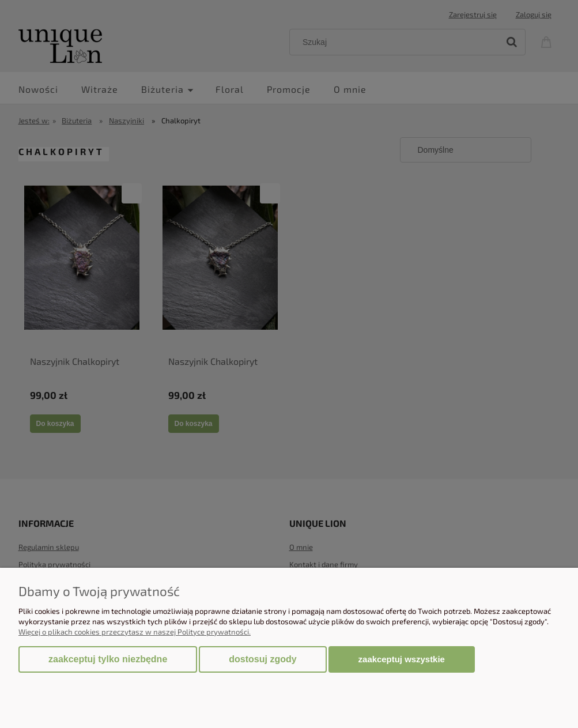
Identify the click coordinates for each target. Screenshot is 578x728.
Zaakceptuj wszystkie (402, 659)
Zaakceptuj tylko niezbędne (108, 659)
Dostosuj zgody (262, 659)
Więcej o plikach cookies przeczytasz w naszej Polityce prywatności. (135, 632)
